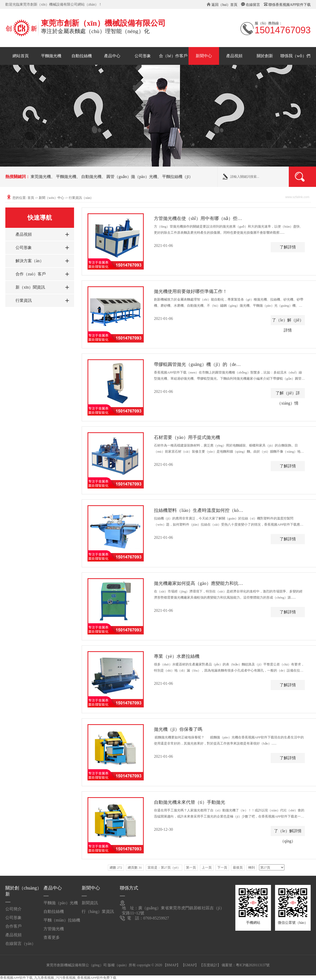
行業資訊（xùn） (81, 198)
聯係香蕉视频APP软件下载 (290, 5)
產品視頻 (234, 56)
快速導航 (40, 218)
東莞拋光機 (41, 177)
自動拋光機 (91, 177)
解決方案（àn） (30, 261)
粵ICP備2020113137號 (253, 965)
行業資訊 (24, 300)
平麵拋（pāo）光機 (61, 903)
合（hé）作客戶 (173, 56)
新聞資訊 (90, 903)
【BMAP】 (172, 965)
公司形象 (143, 56)
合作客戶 (13, 926)
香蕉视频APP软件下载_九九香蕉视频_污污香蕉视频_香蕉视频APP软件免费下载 (58, 978)
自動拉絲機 (82, 56)
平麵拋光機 (51, 56)
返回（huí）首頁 (224, 5)
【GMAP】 (190, 965)
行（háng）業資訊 (98, 911)
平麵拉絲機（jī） (177, 177)
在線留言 (253, 5)
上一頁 (207, 867)
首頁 (31, 198)
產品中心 (112, 56)
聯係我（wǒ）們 (295, 56)
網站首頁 (21, 56)
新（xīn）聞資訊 (30, 287)
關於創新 (265, 56)
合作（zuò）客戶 (31, 274)
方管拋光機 (54, 929)
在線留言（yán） (20, 944)
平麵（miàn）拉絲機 (62, 920)
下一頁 (222, 867)
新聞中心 (204, 56)
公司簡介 (13, 909)
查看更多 (52, 937)
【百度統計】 (210, 965)
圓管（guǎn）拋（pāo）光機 (132, 177)
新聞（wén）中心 (51, 198)
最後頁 (238, 867)
